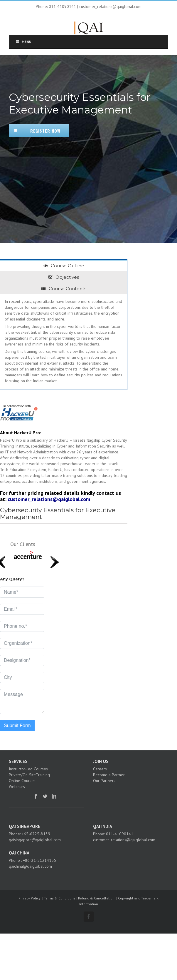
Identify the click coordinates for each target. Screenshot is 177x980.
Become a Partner (109, 775)
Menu (23, 42)
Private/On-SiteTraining (29, 775)
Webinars (17, 787)
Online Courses (22, 781)
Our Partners (104, 781)
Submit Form (17, 726)
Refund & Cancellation (96, 898)
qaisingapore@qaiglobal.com (35, 840)
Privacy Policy (29, 898)
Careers (100, 769)
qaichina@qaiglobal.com (30, 866)
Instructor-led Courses (28, 769)
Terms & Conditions (60, 898)
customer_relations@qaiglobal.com (49, 499)
